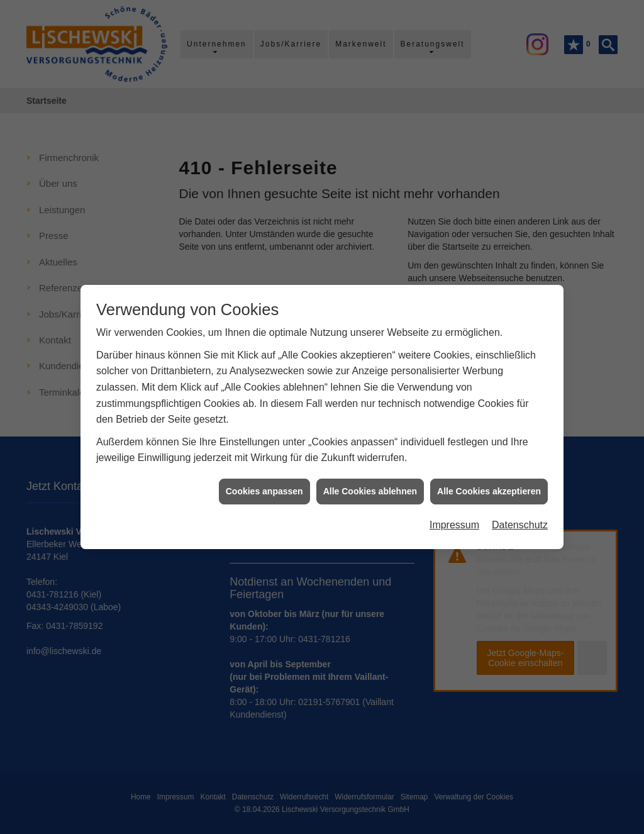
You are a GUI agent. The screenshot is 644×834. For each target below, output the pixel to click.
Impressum (454, 515)
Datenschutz (520, 515)
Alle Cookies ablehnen (370, 481)
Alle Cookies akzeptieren (489, 481)
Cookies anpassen (264, 481)
